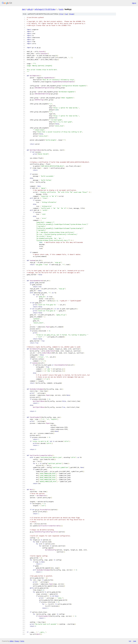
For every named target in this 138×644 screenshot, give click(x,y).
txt (130, 641)
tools (61, 9)
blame (72, 14)
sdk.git (30, 9)
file (61, 14)
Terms (22, 641)
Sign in (134, 3)
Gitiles (12, 641)
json (135, 641)
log (66, 14)
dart (24, 9)
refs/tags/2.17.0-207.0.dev (45, 9)
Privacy (17, 641)
